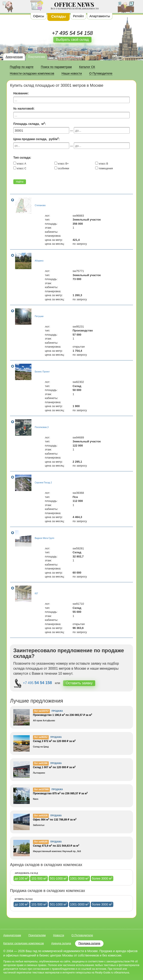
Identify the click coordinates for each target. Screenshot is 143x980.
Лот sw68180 (41, 842)
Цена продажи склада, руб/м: (36, 139)
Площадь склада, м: (30, 124)
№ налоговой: (24, 109)
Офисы (39, 16)
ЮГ (36, 594)
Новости (59, 935)
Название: (21, 93)
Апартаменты (100, 16)
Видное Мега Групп (44, 538)
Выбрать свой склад (72, 40)
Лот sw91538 (41, 816)
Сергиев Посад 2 (43, 483)
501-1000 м (58, 878)
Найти (20, 182)
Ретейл (78, 16)
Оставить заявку (79, 683)
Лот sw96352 (41, 737)
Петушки (39, 316)
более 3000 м (102, 878)
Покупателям (37, 57)
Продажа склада (89, 943)
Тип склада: (22, 158)
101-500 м (39, 878)
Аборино (39, 261)
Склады (59, 16)
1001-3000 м (79, 878)
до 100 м (22, 878)
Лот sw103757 (41, 711)
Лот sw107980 (41, 789)
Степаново (40, 205)
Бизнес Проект (42, 372)
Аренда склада (61, 943)
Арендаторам (14, 57)
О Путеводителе (82, 935)
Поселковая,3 (42, 427)
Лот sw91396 (41, 763)
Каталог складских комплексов (24, 943)
